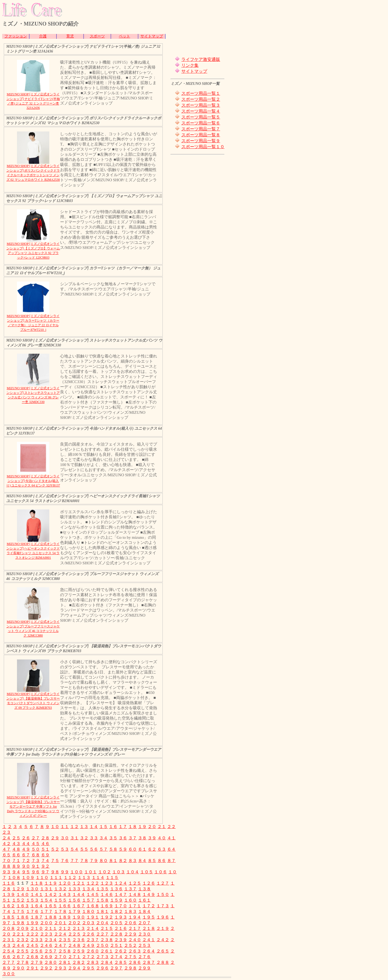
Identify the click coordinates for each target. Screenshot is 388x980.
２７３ (102, 957)
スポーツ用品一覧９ (201, 141)
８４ (142, 861)
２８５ (121, 962)
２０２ (74, 923)
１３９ (9, 894)
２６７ (18, 957)
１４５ (93, 894)
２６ (26, 838)
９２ (45, 866)
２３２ (23, 940)
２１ (162, 827)
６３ (162, 849)
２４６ (46, 945)
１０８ (14, 878)
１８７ (37, 917)
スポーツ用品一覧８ (201, 135)
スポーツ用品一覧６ (201, 123)
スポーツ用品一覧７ (201, 129)
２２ (171, 827)
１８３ (130, 911)
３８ (142, 838)
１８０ (88, 911)
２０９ (23, 928)
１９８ (18, 923)
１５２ (18, 900)
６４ (171, 849)
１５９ (116, 900)
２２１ (18, 934)
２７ (36, 838)
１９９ (32, 923)
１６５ (51, 906)
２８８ (163, 962)
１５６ (74, 900)
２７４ (116, 957)
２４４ (18, 945)
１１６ (9, 883)
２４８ (74, 945)
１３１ (46, 889)
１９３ (121, 917)
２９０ (18, 968)
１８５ (9, 917)
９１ (36, 866)
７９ (94, 861)
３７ (133, 838)
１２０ (65, 883)
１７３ (163, 906)
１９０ (79, 917)
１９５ (149, 917)
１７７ (46, 911)
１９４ (135, 917)
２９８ (130, 968)
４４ (26, 844)
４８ (16, 849)
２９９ (144, 968)
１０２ (105, 872)
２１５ (107, 928)
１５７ (88, 900)
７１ (16, 861)
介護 (43, 36)
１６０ (130, 900)
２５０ (102, 945)
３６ (123, 838)
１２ (74, 827)
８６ (162, 861)
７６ (65, 861)
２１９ (163, 928)
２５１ (116, 945)
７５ (55, 861)
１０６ (161, 872)
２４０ (135, 940)
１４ (94, 827)
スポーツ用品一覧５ (201, 117)
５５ (84, 849)
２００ (46, 923)
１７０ (121, 906)
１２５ (135, 883)
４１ (171, 838)
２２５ (74, 934)
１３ (84, 827)
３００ (9, 974)
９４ (16, 872)
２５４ (9, 951)
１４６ (107, 894)
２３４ (51, 940)
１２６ (149, 883)
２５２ (130, 945)
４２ (6, 844)
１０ (55, 827)
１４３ (65, 894)
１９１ (93, 917)
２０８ (9, 928)
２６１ (107, 951)
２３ (6, 832)
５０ (36, 849)
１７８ (60, 911)
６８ (36, 855)
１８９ (65, 917)
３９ (152, 838)
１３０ (32, 889)
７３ (36, 861)
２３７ (93, 940)
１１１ (56, 878)
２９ (55, 838)
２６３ (135, 951)
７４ (45, 861)
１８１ (102, 911)
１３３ (74, 889)
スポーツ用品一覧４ (201, 111)
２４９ (88, 945)
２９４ (74, 968)
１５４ (46, 900)
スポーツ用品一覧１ (201, 93)
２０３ (88, 923)
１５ (103, 827)
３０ (65, 838)
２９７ (116, 968)
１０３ (119, 872)
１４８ (135, 894)
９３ (6, 872)
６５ (6, 855)
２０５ (116, 923)
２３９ (121, 940)
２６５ (163, 951)
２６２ (121, 951)
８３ (133, 861)
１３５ (102, 889)
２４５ (32, 945)
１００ (77, 872)
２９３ (60, 968)
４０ (162, 838)
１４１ (37, 894)
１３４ (88, 889)
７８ (84, 861)
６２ (152, 849)
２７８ (23, 962)
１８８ (51, 917)
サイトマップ (152, 36)
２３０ (144, 934)
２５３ (144, 945)
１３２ (60, 889)
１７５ (18, 911)
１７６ (32, 911)
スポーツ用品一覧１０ (203, 147)
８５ (152, 861)
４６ (45, 844)
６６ (16, 855)
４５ (36, 844)
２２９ (130, 934)
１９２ (107, 917)
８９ (16, 866)
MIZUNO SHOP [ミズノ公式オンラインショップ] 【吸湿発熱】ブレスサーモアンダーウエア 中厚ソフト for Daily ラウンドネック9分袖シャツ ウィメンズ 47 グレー (33, 807)
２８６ (135, 962)
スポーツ (97, 36)
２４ (6, 838)
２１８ (149, 928)
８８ (6, 866)
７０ (6, 861)
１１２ (70, 878)
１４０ (23, 894)
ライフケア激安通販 (201, 59)
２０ (152, 827)
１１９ (51, 883)
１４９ (149, 894)
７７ (74, 861)
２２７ (102, 934)
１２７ (163, 883)
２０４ (102, 923)
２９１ (32, 968)
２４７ (60, 945)
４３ (16, 844)
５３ (65, 849)
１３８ (144, 889)
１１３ (84, 878)
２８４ (107, 962)
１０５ (147, 872)
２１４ (93, 928)
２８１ (65, 962)
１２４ (121, 883)
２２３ (46, 934)
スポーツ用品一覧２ (201, 99)
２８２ (79, 962)
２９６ (102, 968)
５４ (74, 849)
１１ (65, 827)
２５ (16, 838)
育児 (70, 36)
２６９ (46, 957)
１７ (123, 827)
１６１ (144, 900)
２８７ (149, 962)
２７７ (9, 962)
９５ (26, 872)
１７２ (149, 906)
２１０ (37, 928)
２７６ (144, 957)
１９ (142, 827)
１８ (133, 827)
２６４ (149, 951)
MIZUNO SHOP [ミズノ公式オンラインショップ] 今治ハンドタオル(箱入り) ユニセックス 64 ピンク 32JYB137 (33, 481)
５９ (123, 849)
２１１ (51, 928)
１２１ (79, 883)
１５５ (60, 900)
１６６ (65, 906)
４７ (6, 849)
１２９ (18, 889)
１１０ (42, 878)
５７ (103, 849)
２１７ (135, 928)
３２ (84, 838)
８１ (113, 861)
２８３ (93, 962)
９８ (55, 872)
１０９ (28, 878)
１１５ (112, 878)
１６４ (37, 906)
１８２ (116, 911)
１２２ (93, 883)
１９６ (163, 917)
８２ (123, 861)
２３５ (65, 940)
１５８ (102, 900)
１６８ (93, 906)
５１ (45, 849)
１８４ (144, 911)
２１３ (79, 928)
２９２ (46, 968)
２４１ (149, 940)
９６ (36, 872)
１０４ (133, 872)
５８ (113, 849)
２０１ (60, 923)
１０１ (91, 872)
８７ (171, 861)
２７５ (130, 957)
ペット (124, 36)
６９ (45, 855)
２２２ (32, 934)
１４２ (51, 894)
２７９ (37, 962)
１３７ (130, 889)
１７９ (74, 911)
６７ (26, 855)
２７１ (74, 957)
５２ (55, 849)
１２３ (107, 883)
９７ (45, 872)
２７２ (88, 957)
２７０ (60, 957)
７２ (26, 861)
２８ (45, 838)
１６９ (107, 906)
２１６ (121, 928)
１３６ (116, 889)
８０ (103, 861)
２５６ (37, 951)
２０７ (144, 923)
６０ (133, 849)
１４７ (121, 894)
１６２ (9, 906)
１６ (113, 827)
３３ (94, 838)
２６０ (93, 951)
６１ (142, 849)
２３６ (79, 940)
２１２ (65, 928)
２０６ (130, 923)
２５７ (51, 951)
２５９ (79, 951)
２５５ (23, 951)
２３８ (107, 940)
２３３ (37, 940)
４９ (26, 849)
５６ (94, 849)
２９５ (88, 968)
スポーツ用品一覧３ (201, 105)
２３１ (9, 940)
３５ (113, 838)
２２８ (116, 934)
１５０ (163, 894)
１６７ (79, 906)
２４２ (163, 940)
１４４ (79, 894)
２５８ (65, 951)
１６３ (23, 906)
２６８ (32, 957)
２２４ (60, 934)
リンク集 (190, 65)
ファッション (16, 36)
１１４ (98, 878)
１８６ (23, 917)
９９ (65, 872)
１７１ (135, 906)
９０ (26, 866)
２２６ (88, 934)
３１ (74, 838)
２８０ (51, 962)
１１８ (37, 883)
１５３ (32, 900)
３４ (103, 838)
